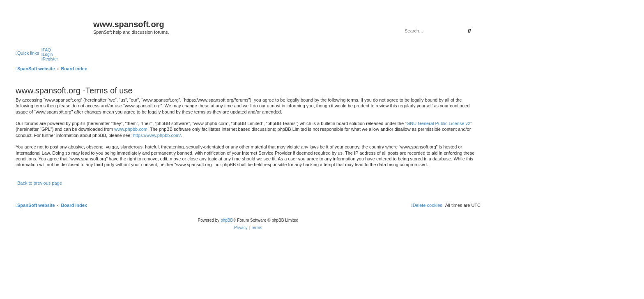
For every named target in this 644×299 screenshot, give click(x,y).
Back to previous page (40, 183)
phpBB (227, 220)
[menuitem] (46, 50)
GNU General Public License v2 (438, 123)
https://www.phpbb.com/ (157, 135)
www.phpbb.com (131, 129)
